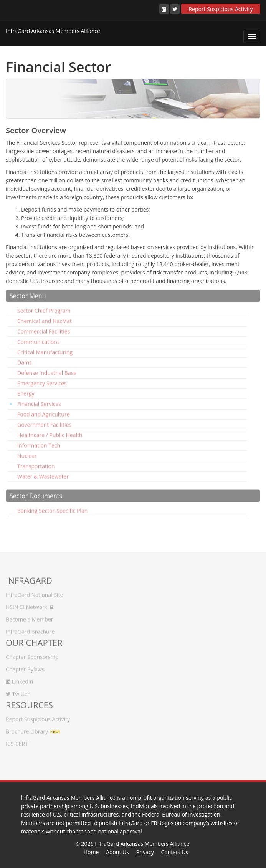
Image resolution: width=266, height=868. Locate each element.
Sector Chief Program (44, 307)
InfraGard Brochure (30, 628)
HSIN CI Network (30, 604)
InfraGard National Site (34, 591)
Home (91, 852)
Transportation (36, 463)
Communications (39, 338)
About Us (117, 852)
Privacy (145, 852)
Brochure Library (27, 728)
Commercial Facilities (44, 328)
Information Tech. (40, 442)
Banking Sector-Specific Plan (52, 507)
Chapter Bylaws (25, 666)
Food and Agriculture (44, 411)
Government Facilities (44, 421)
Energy (26, 390)
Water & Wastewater (43, 473)
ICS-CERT (17, 740)
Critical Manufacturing (45, 349)
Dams (25, 359)
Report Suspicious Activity (221, 9)
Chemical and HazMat (45, 318)
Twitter (18, 690)
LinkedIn (19, 678)
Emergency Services (42, 380)
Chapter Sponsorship (32, 654)
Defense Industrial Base (47, 370)
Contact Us (174, 852)
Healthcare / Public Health (50, 432)
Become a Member (29, 616)
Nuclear (27, 452)
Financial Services (39, 401)
